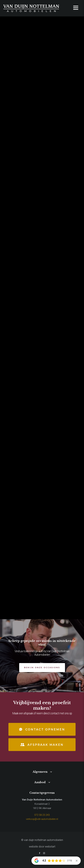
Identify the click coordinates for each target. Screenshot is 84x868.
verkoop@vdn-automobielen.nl (42, 819)
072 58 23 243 (42, 815)
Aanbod (40, 782)
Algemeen (40, 772)
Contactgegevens (42, 793)
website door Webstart (42, 847)
